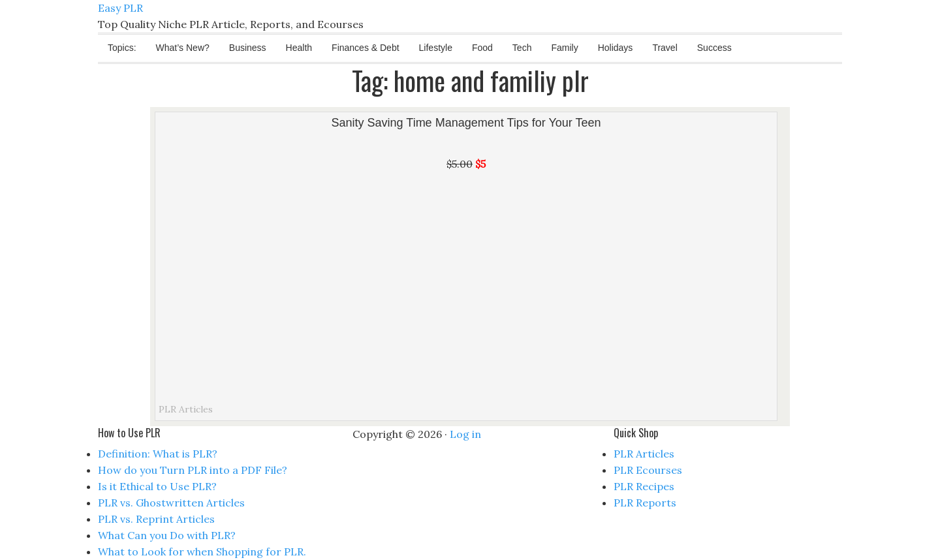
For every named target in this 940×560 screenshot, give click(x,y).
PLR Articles (186, 409)
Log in (465, 434)
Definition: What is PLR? (158, 454)
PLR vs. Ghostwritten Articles (171, 503)
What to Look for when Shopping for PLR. (202, 552)
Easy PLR (120, 8)
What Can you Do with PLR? (167, 535)
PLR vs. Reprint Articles (156, 519)
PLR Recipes (644, 486)
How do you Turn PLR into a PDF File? (193, 470)
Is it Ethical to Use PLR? (157, 486)
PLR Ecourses (648, 470)
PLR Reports (645, 503)
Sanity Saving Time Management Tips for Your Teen (466, 123)
